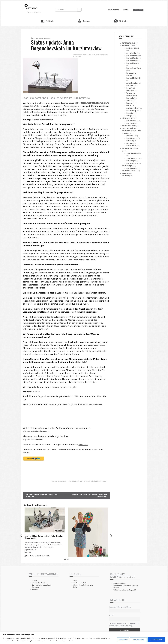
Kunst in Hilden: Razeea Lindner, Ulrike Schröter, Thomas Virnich (44, 537)
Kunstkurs (130, 141)
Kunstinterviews (62, 481)
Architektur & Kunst (133, 48)
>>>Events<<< (83, 444)
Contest (75, 581)
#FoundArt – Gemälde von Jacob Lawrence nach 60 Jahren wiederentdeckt (89, 496)
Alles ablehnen (138, 640)
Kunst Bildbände (132, 168)
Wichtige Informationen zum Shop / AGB (125, 590)
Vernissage (130, 136)
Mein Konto (35, 589)
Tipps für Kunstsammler (134, 153)
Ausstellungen (131, 138)
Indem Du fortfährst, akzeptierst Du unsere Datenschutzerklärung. (124, 625)
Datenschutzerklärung (120, 584)
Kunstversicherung (132, 163)
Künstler (75, 587)
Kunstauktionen (131, 146)
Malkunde (125, 173)
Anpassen (122, 640)
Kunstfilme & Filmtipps (129, 171)
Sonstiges (129, 116)
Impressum (116, 588)
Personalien (130, 113)
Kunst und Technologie (133, 78)
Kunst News (126, 45)
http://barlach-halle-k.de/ (33, 439)
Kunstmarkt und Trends (134, 68)
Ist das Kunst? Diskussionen (131, 89)
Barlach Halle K (97, 481)
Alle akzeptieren (156, 640)
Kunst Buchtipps (127, 166)
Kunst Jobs (126, 176)
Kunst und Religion (132, 58)
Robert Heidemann (103, 55)
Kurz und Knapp (131, 110)
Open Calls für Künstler (129, 128)
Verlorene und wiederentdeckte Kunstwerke (132, 95)
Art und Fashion (131, 53)
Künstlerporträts (127, 118)
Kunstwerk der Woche (129, 126)
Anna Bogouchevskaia (86, 481)
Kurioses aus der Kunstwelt (132, 74)
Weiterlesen (28, 552)
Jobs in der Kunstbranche (39, 583)
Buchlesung (130, 143)
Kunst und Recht (132, 60)
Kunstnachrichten (114, 10)
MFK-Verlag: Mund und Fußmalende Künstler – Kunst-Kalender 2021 (42, 496)
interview (104, 481)
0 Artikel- (139, 10)
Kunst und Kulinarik (132, 63)
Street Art (130, 100)
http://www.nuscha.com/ (93, 404)
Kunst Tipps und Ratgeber (130, 148)
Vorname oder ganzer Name (120, 607)
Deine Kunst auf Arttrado (80, 583)
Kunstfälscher (131, 123)
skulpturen (76, 481)
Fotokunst (129, 103)
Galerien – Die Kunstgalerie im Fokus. (83, 585)
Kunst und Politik (132, 55)
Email (111, 615)
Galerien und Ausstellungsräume (132, 107)
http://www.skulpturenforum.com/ (36, 431)
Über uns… (126, 10)
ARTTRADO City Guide (129, 43)
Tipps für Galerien (132, 158)
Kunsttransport (131, 161)
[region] (84, 638)
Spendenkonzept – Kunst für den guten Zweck (126, 586)
